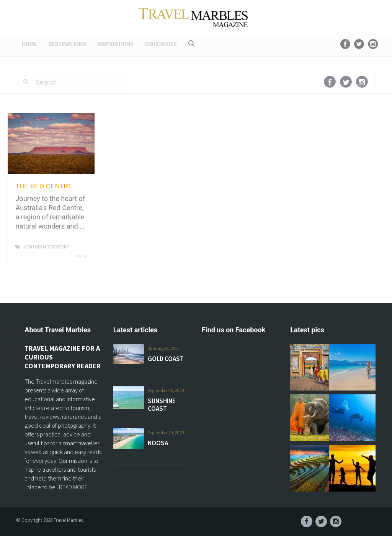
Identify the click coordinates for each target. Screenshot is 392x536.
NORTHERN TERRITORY (46, 247)
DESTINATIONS (67, 44)
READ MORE (73, 487)
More (82, 257)
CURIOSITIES (161, 44)
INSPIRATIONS (116, 44)
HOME (29, 44)
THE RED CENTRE (44, 186)
